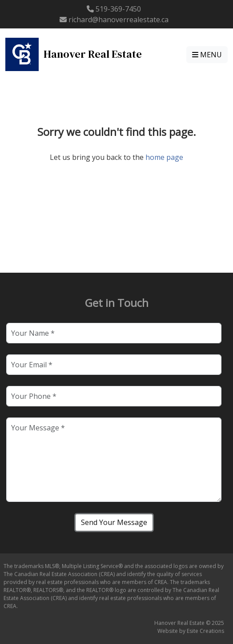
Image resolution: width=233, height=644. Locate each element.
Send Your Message (114, 522)
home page (164, 157)
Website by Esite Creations (191, 631)
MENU (207, 55)
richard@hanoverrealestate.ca (119, 20)
